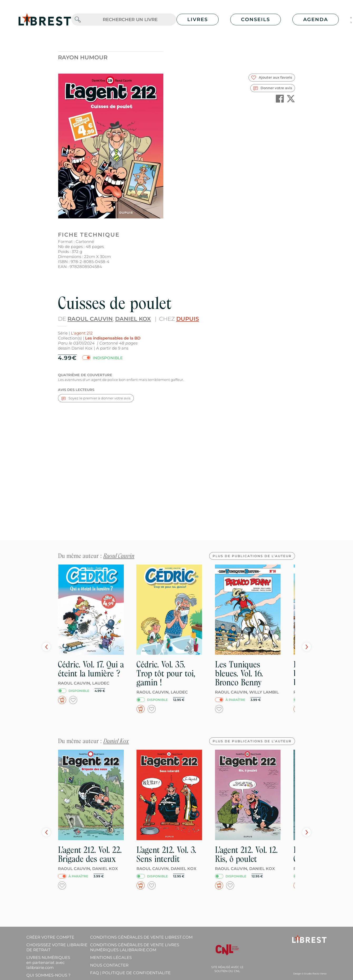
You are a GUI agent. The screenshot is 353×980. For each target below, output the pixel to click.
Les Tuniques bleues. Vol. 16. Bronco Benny (239, 673)
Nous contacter (109, 965)
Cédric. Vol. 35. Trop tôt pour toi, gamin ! (166, 673)
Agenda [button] (316, 20)
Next (307, 647)
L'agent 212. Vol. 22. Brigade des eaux (90, 854)
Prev (46, 647)
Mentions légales (111, 957)
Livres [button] (198, 20)
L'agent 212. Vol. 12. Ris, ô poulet (246, 854)
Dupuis (188, 319)
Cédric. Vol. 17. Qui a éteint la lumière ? (91, 669)
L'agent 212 (82, 333)
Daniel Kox (133, 319)
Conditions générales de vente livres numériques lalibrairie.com (135, 947)
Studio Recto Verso (315, 974)
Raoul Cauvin (90, 319)
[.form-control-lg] (130, 20)
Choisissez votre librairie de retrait (57, 947)
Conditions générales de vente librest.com (141, 937)
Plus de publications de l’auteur (252, 556)
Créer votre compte (50, 937)
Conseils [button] (256, 20)
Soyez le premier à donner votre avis (96, 398)
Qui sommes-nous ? (48, 975)
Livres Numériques (48, 962)
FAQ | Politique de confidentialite (130, 973)
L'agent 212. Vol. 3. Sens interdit (166, 854)
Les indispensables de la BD (113, 338)
